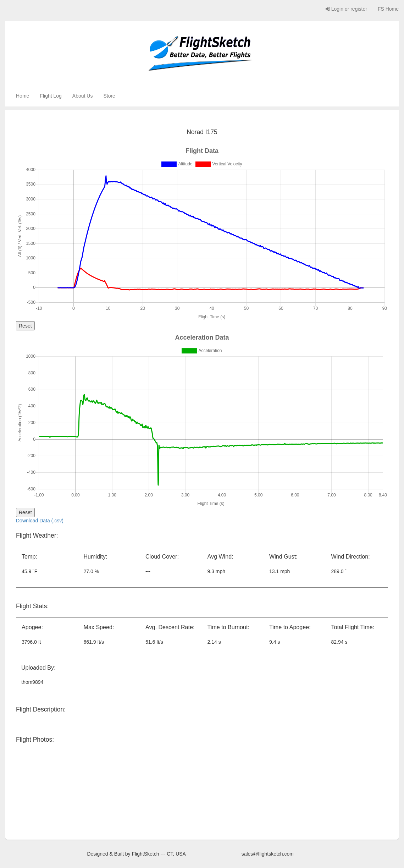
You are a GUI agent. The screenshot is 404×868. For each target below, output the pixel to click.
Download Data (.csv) (40, 521)
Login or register (346, 9)
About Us (83, 96)
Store (109, 96)
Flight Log (51, 96)
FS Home (388, 9)
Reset (25, 326)
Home (23, 96)
